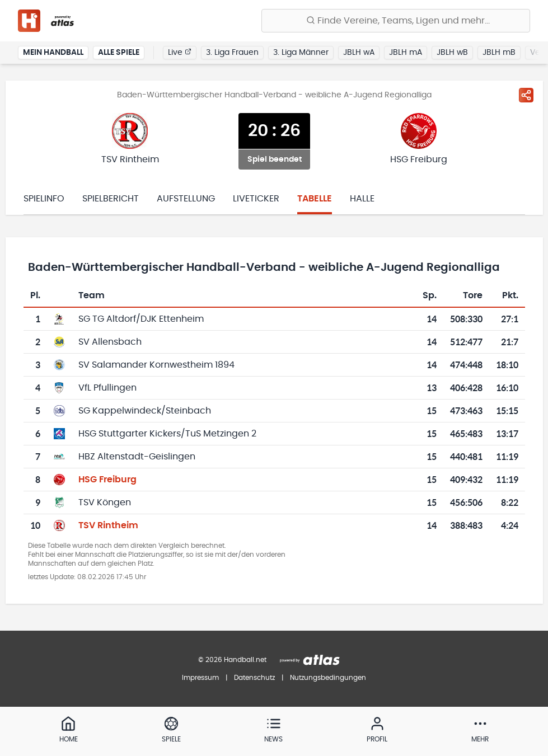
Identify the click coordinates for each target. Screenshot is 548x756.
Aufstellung (186, 199)
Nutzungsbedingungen (328, 678)
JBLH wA (359, 53)
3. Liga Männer (301, 53)
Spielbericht (111, 199)
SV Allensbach (110, 342)
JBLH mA (406, 53)
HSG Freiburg (107, 480)
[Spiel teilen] (526, 95)
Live (180, 52)
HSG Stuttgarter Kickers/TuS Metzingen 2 (167, 434)
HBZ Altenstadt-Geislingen (137, 457)
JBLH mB (499, 53)
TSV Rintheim (108, 525)
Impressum (200, 678)
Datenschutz (254, 678)
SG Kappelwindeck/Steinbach (145, 411)
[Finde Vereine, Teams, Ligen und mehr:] (396, 21)
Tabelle (315, 199)
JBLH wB (452, 53)
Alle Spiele (119, 53)
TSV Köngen (105, 503)
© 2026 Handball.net (232, 660)
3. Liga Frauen (232, 53)
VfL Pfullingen (107, 388)
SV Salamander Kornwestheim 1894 (156, 365)
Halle (362, 199)
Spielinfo (44, 199)
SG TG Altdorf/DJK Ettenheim (141, 319)
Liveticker (256, 199)
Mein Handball (53, 53)
